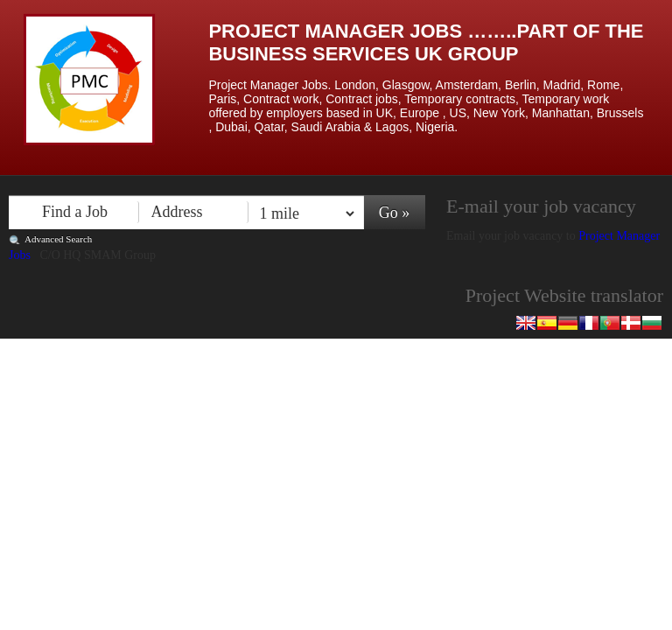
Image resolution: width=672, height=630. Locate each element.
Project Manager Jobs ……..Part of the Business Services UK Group (426, 42)
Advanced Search (58, 239)
